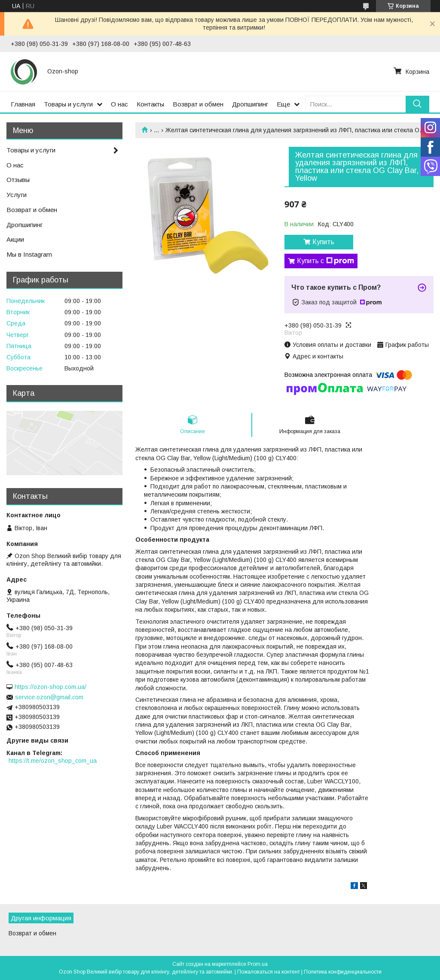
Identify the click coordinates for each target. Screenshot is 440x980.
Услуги (17, 195)
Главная (23, 104)
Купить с (325, 261)
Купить (323, 242)
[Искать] (417, 104)
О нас (119, 104)
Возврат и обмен (198, 104)
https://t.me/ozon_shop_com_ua (53, 761)
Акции (15, 239)
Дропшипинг (250, 104)
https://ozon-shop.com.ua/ (50, 687)
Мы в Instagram (29, 254)
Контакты (150, 104)
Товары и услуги (68, 104)
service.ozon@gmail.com (49, 697)
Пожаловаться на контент (269, 972)
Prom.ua (258, 964)
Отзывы (18, 180)
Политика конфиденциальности (343, 972)
